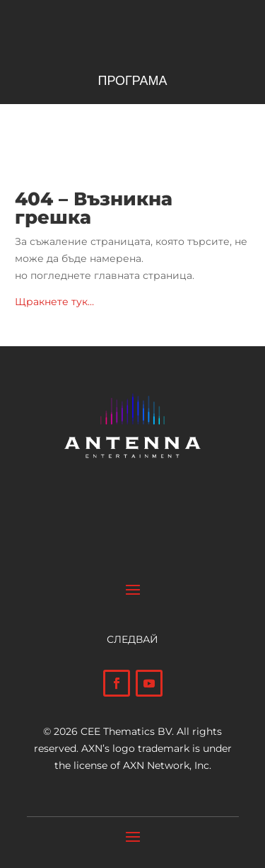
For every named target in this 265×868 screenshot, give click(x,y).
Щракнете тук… (54, 302)
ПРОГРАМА (132, 82)
